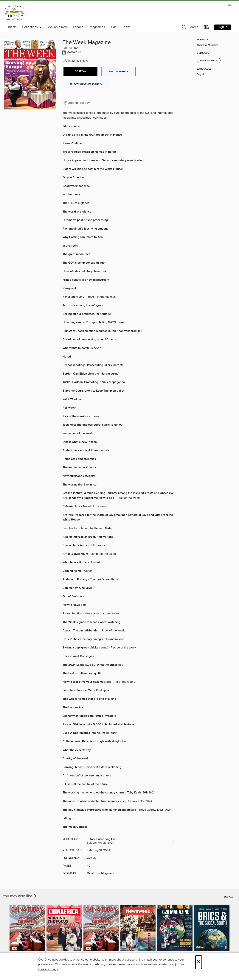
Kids (114, 27)
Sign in (223, 27)
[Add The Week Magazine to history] (77, 103)
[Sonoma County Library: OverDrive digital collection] (14, 13)
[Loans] (207, 28)
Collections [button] (32, 27)
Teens (126, 27)
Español (79, 27)
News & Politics (209, 61)
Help (228, 5)
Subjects (11, 27)
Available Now (57, 27)
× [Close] (199, 962)
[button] (190, 28)
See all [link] (228, 897)
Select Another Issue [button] (86, 84)
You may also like (20, 896)
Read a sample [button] (119, 72)
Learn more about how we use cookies (143, 964)
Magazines (97, 27)
